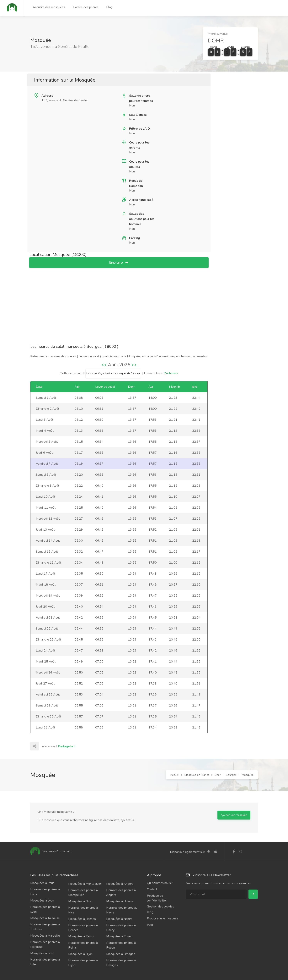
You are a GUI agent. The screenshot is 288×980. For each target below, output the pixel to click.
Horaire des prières (86, 7)
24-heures (171, 373)
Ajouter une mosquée (234, 815)
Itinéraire (119, 263)
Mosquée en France (197, 775)
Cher (218, 775)
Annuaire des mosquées (49, 7)
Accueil (175, 775)
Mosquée (248, 775)
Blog (109, 7)
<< (104, 365)
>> (134, 365)
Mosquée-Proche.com (51, 851)
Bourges (231, 775)
